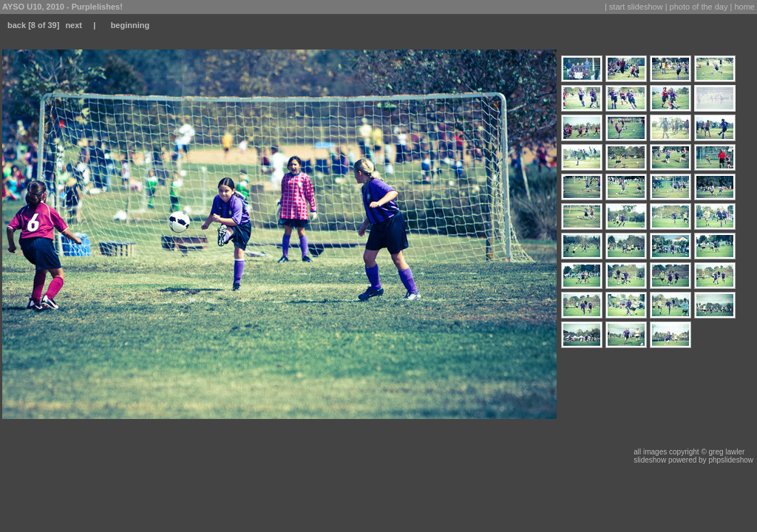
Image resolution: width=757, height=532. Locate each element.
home (744, 7)
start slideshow (636, 7)
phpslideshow (731, 460)
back (17, 25)
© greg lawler (723, 452)
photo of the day (699, 7)
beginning (130, 25)
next (74, 25)
